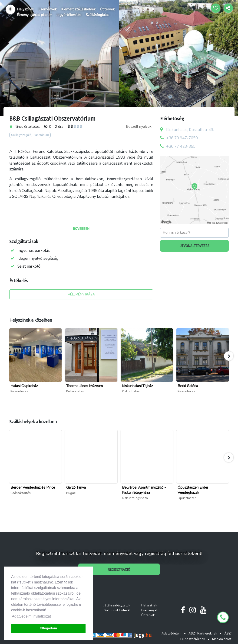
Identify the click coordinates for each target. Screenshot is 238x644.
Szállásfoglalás (98, 15)
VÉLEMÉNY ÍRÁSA (81, 294)
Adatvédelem (171, 633)
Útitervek (107, 9)
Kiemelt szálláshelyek (78, 9)
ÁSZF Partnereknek (203, 633)
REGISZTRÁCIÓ (119, 570)
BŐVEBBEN (81, 229)
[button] (229, 356)
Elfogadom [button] (48, 628)
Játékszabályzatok (117, 605)
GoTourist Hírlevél (117, 610)
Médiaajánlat (222, 639)
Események (48, 9)
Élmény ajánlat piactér (34, 15)
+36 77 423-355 (181, 146)
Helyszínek (25, 9)
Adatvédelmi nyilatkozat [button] (31, 616)
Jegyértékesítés (69, 15)
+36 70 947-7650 (182, 138)
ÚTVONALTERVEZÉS (194, 246)
